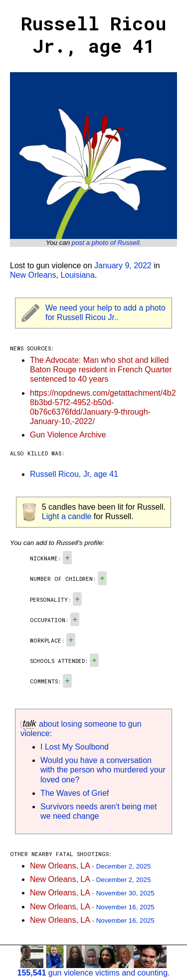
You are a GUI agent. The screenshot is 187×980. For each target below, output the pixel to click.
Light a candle (67, 516)
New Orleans (33, 275)
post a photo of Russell (106, 243)
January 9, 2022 (123, 266)
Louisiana (78, 275)
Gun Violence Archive (68, 435)
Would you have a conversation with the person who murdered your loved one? (103, 770)
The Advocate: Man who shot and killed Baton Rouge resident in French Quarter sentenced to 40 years (101, 370)
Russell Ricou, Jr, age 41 (74, 474)
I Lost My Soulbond (75, 747)
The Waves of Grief (75, 793)
